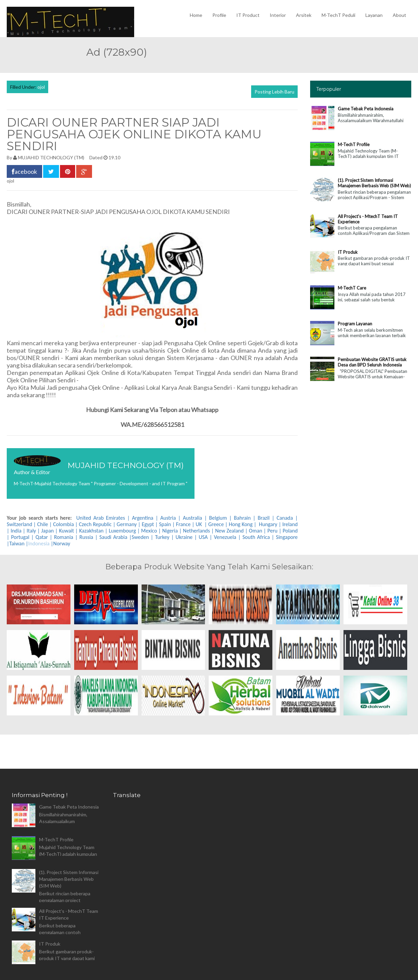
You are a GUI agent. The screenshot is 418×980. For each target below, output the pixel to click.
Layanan (374, 15)
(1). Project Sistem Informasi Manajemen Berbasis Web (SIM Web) (374, 183)
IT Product (248, 15)
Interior (278, 15)
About (399, 15)
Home (196, 15)
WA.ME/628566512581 (152, 425)
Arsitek (304, 15)
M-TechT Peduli (338, 15)
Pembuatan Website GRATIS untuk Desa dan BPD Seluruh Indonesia (372, 362)
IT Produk (348, 252)
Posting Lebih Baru (274, 92)
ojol (41, 87)
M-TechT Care (352, 288)
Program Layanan (355, 324)
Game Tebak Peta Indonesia (366, 109)
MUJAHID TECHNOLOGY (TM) (51, 157)
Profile (219, 15)
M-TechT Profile (354, 144)
